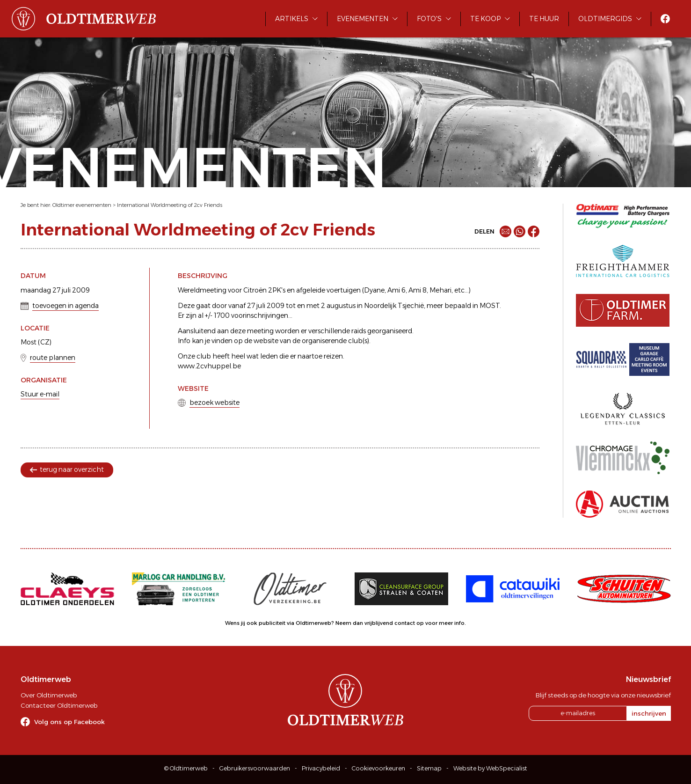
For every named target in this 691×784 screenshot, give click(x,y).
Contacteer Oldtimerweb (59, 705)
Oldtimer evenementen (82, 205)
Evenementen (363, 19)
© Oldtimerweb (186, 768)
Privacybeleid (321, 768)
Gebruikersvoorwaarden (255, 768)
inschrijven (649, 713)
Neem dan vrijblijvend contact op (380, 623)
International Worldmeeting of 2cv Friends (170, 205)
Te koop (485, 19)
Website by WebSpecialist (490, 768)
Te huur (544, 19)
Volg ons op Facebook (69, 722)
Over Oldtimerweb (49, 695)
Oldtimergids (605, 19)
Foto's (429, 19)
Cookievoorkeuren (378, 768)
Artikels (292, 19)
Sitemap (429, 768)
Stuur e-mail (40, 394)
